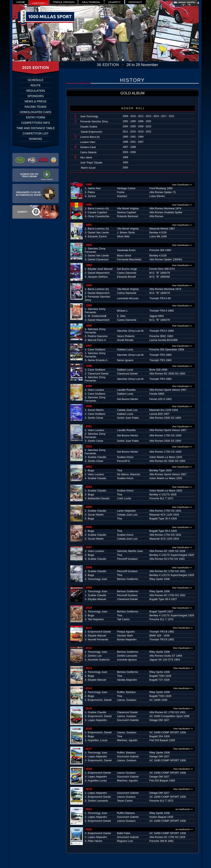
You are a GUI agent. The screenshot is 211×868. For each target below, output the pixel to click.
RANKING (36, 139)
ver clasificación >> (185, 809)
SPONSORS (36, 96)
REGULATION (36, 91)
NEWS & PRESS (36, 101)
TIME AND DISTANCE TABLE (36, 128)
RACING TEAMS (35, 107)
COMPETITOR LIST (36, 133)
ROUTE (36, 85)
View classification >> (184, 668)
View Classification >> (182, 185)
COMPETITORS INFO (36, 123)
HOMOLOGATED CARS (36, 112)
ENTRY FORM (36, 117)
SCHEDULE (36, 80)
